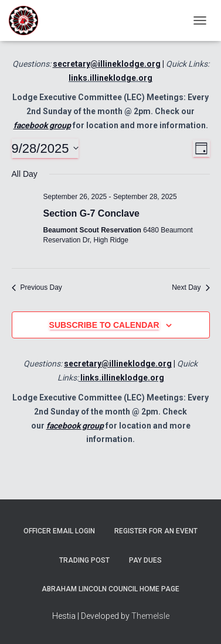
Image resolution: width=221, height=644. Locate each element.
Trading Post (84, 560)
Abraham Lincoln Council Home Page (110, 589)
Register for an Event (156, 531)
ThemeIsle (150, 616)
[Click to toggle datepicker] (45, 148)
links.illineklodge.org (110, 78)
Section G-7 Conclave (92, 213)
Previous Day (37, 287)
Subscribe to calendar (104, 325)
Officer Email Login (59, 531)
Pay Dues (145, 560)
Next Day (191, 287)
